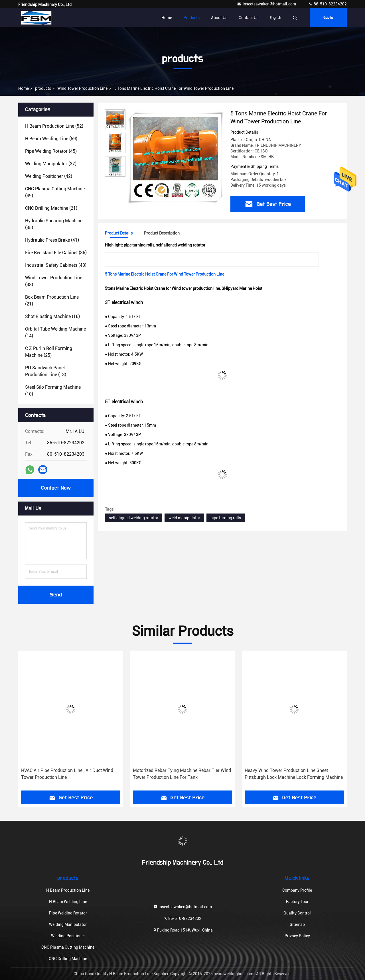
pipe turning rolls (226, 518)
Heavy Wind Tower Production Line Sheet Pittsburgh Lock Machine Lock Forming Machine (294, 774)
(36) (56, 253)
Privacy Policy (297, 936)
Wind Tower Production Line (82, 88)
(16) (52, 316)
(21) (51, 208)
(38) (54, 281)
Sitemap (297, 924)
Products (191, 18)
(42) (49, 176)
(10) (53, 391)
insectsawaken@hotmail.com (267, 4)
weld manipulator (184, 518)
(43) (56, 265)
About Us (219, 18)
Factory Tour (297, 902)
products (43, 88)
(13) (46, 371)
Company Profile (297, 890)
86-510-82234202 (328, 4)
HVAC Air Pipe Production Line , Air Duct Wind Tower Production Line (67, 774)
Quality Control (297, 913)
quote (328, 18)
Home (167, 18)
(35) (54, 224)
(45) (51, 151)
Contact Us (249, 18)
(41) (52, 240)
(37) (51, 164)
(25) (49, 352)
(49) (55, 192)
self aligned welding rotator (134, 518)
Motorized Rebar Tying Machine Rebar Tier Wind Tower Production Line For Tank (182, 774)
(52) (54, 126)
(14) (55, 332)
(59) (51, 139)
